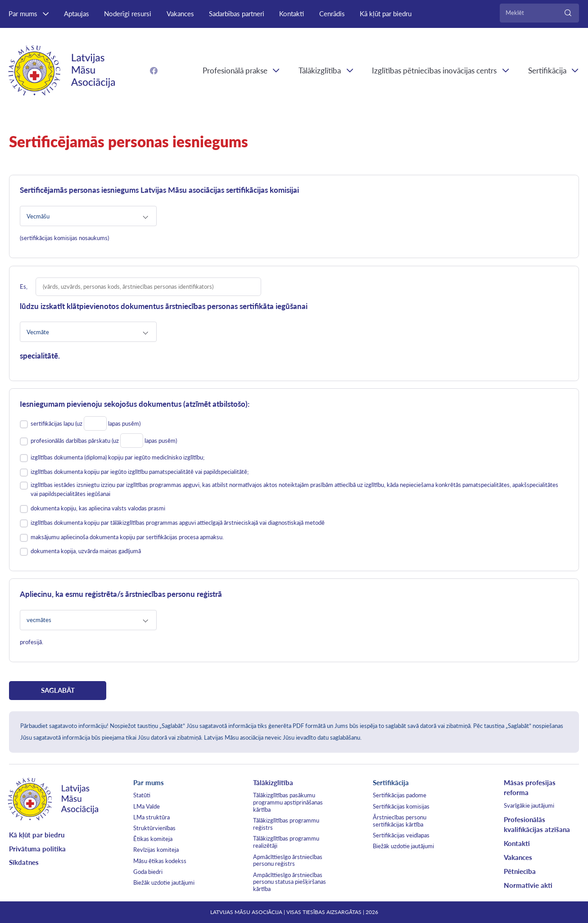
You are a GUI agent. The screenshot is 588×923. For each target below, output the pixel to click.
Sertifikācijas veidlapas (401, 835)
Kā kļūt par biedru (386, 14)
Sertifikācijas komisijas (401, 806)
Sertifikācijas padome (400, 795)
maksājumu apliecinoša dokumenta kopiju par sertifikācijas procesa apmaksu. (127, 537)
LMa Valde (147, 806)
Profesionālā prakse (235, 71)
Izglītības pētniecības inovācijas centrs (434, 71)
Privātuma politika (37, 849)
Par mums (23, 14)
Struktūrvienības (154, 828)
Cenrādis (332, 14)
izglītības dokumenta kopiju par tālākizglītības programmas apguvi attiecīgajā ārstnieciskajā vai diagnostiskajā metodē (178, 523)
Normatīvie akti (528, 885)
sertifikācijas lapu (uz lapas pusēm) (85, 425)
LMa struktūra (152, 817)
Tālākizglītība (320, 71)
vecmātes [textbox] (39, 620)
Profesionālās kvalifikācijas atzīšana (537, 825)
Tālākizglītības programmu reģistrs (286, 824)
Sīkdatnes (24, 862)
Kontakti (292, 14)
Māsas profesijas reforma (530, 788)
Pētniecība (520, 871)
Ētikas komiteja (153, 839)
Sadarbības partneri (237, 14)
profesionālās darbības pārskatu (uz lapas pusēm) (104, 442)
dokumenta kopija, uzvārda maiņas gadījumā (86, 551)
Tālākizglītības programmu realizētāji (286, 842)
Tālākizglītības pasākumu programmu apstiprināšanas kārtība (288, 802)
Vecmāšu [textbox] (38, 216)
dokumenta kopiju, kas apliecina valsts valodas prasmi (98, 508)
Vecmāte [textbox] (38, 332)
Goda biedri (148, 872)
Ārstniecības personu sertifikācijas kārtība (400, 821)
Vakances (180, 14)
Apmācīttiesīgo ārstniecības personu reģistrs (288, 860)
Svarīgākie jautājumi (529, 805)
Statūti (142, 795)
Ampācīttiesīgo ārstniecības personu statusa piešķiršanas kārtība (289, 882)
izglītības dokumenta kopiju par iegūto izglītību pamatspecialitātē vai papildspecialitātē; (140, 472)
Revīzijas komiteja (156, 850)
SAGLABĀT (58, 690)
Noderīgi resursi (128, 14)
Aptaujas (77, 14)
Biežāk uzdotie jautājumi (164, 882)
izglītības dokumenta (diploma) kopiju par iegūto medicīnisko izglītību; (118, 457)
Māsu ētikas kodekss (160, 861)
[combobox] (88, 216)
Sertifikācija (391, 782)
